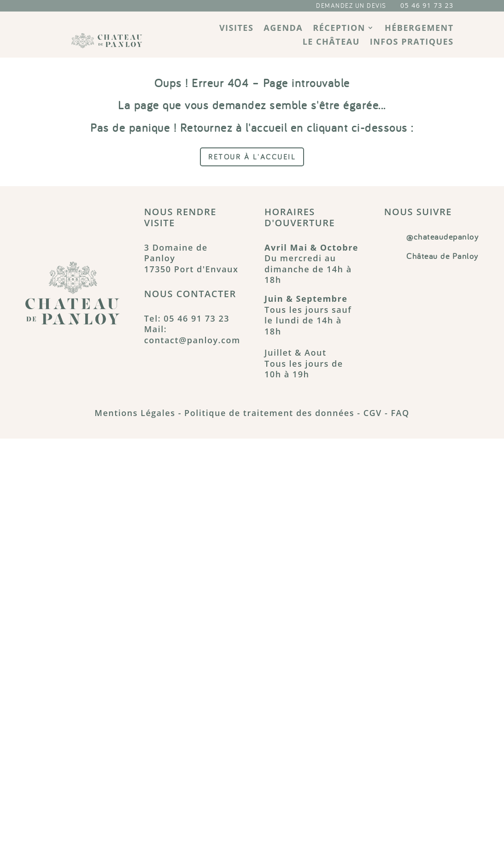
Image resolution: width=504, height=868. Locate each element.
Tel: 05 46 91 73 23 (187, 318)
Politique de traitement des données (269, 413)
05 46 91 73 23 (427, 5)
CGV (373, 413)
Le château (331, 43)
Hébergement (419, 29)
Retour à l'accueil (252, 157)
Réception (339, 29)
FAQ (400, 413)
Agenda (283, 29)
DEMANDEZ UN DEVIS (351, 6)
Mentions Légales (135, 413)
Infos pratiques (412, 43)
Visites (236, 29)
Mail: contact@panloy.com (192, 334)
